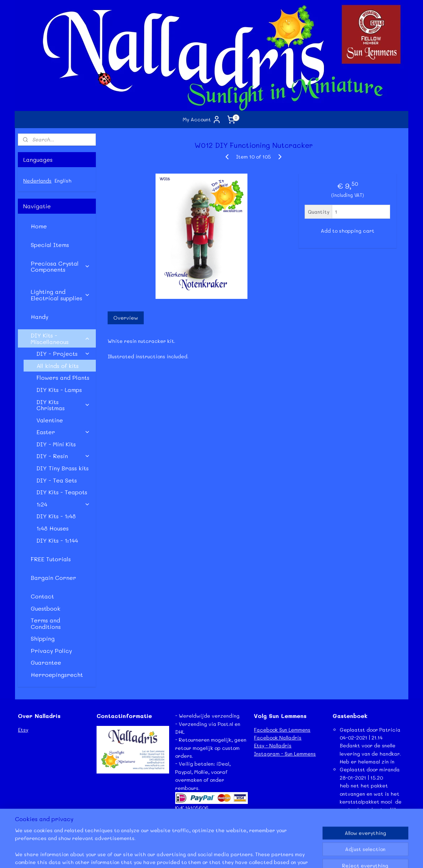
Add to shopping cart (348, 231)
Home (39, 226)
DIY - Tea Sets (57, 480)
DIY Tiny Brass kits (63, 468)
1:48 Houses (53, 528)
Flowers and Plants (63, 377)
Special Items (50, 245)
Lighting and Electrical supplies (60, 295)
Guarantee (46, 662)
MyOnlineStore (289, 855)
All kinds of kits (58, 366)
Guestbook (46, 608)
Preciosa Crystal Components (60, 266)
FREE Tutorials (51, 559)
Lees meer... (347, 826)
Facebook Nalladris (278, 738)
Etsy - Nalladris (273, 745)
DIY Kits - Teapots (62, 492)
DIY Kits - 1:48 (56, 516)
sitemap (179, 855)
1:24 (63, 504)
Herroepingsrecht (57, 675)
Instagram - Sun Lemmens (285, 754)
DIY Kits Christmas (63, 405)
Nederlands (37, 181)
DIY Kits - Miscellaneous (60, 338)
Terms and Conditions (46, 623)
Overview (126, 318)
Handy (40, 317)
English (63, 181)
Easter (63, 432)
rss (194, 855)
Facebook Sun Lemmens (282, 730)
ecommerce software (223, 855)
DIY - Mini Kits (56, 444)
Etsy (23, 730)
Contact (42, 596)
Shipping (43, 638)
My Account (202, 120)
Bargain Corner (53, 578)
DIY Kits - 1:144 (57, 540)
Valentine (50, 420)
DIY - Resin (63, 456)
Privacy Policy (51, 651)
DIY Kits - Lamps (59, 390)
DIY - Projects (63, 353)
